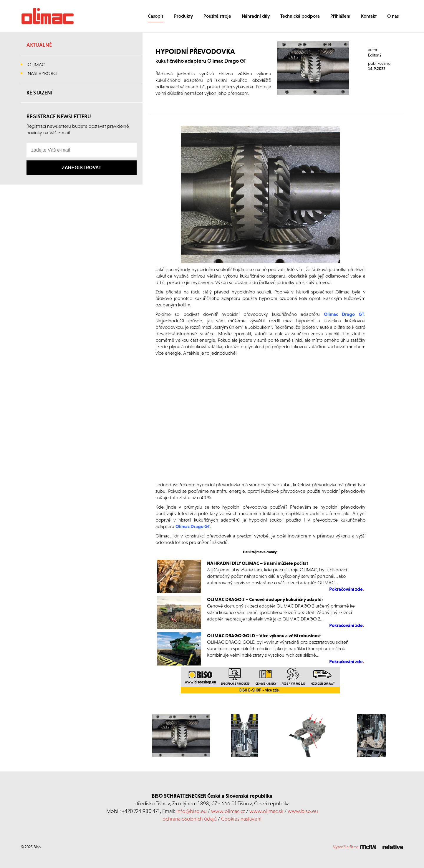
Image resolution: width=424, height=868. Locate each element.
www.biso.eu (303, 811)
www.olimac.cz (228, 811)
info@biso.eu (192, 811)
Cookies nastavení (241, 819)
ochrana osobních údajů (190, 819)
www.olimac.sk (266, 811)
